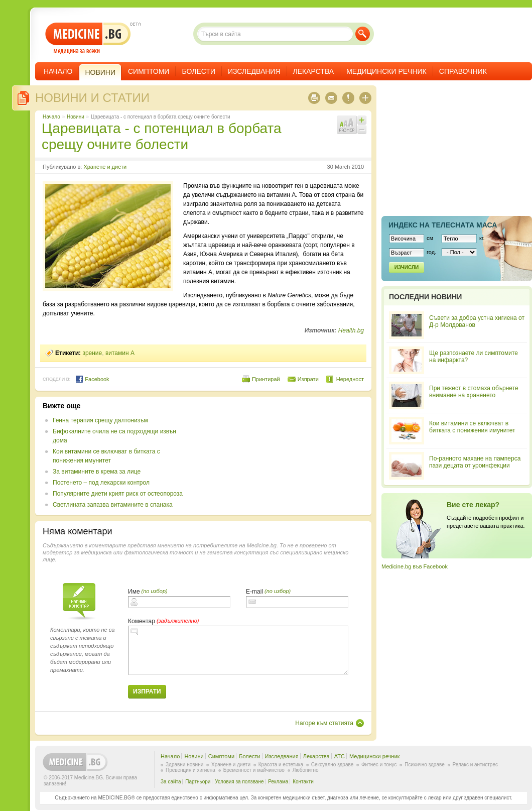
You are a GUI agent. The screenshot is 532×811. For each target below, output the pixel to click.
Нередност (350, 379)
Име (134, 592)
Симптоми (149, 71)
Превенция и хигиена (190, 770)
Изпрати (308, 379)
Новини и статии (92, 98)
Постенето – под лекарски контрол (101, 483)
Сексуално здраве (332, 765)
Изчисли (407, 267)
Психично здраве (425, 765)
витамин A (120, 353)
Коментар (142, 621)
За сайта (171, 782)
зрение (92, 353)
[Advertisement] (243, 433)
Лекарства (314, 71)
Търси (363, 34)
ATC (340, 756)
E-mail (254, 592)
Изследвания (254, 71)
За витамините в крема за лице (97, 472)
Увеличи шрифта (362, 120)
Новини (76, 117)
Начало (58, 71)
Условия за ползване (239, 782)
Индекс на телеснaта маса (443, 225)
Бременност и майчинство (254, 770)
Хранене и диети (105, 167)
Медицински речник (386, 71)
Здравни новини (184, 765)
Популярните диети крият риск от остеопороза (118, 494)
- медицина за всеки (88, 38)
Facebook (92, 379)
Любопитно (306, 770)
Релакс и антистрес (475, 765)
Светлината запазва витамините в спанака (113, 505)
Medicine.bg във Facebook (415, 566)
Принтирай (266, 379)
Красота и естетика (281, 765)
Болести (198, 71)
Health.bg (351, 330)
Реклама (278, 782)
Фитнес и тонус (379, 765)
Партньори (198, 782)
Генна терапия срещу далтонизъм (100, 420)
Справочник (463, 71)
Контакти (303, 782)
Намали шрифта (362, 130)
